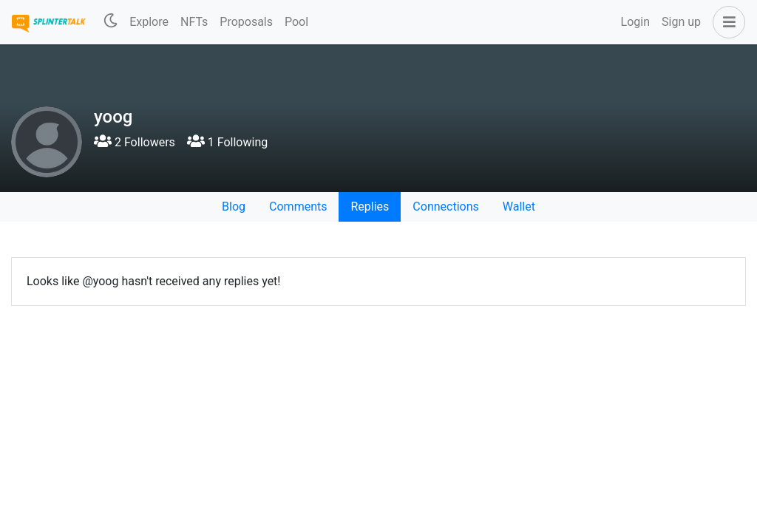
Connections (445, 207)
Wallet (519, 207)
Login (635, 22)
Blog (234, 207)
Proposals (246, 22)
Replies (370, 207)
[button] (726, 22)
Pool (296, 22)
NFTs (194, 22)
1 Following (227, 142)
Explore (149, 22)
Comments (298, 207)
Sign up (681, 22)
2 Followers (135, 142)
